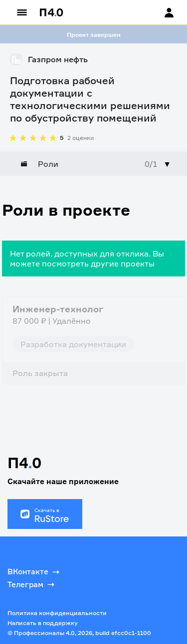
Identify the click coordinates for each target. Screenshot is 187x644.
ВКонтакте (34, 572)
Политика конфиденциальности (57, 613)
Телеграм (32, 584)
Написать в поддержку (43, 623)
